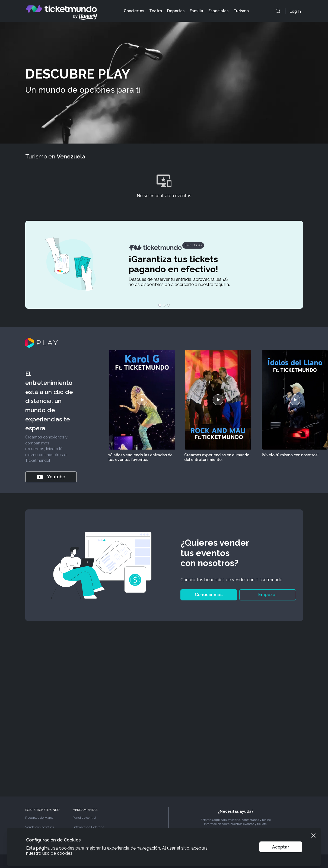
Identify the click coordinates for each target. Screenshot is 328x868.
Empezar (268, 595)
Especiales (218, 11)
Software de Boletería (88, 827)
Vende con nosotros (39, 827)
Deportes (176, 11)
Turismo (241, 11)
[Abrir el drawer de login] (296, 12)
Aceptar (281, 847)
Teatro (156, 11)
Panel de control (84, 818)
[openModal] (278, 11)
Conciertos (134, 11)
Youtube (51, 477)
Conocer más (209, 595)
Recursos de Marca (39, 818)
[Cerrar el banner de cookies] (313, 836)
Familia (196, 11)
